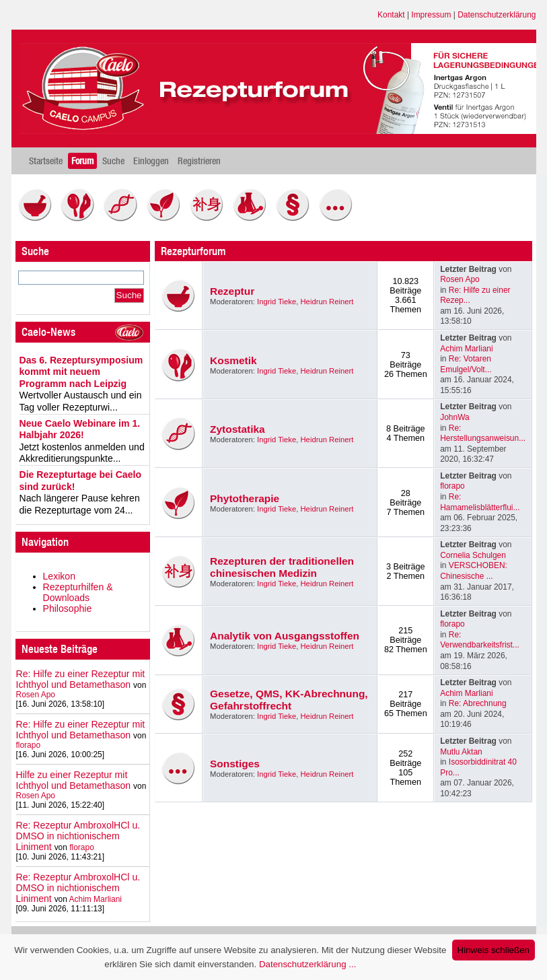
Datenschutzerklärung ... (307, 964)
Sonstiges (235, 764)
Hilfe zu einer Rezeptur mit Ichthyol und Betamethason (74, 780)
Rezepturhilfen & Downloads (78, 592)
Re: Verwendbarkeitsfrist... (480, 640)
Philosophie (68, 608)
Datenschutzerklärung (497, 15)
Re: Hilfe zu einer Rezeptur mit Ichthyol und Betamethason (81, 679)
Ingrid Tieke (277, 302)
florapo (29, 745)
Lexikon (60, 576)
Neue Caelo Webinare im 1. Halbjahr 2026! (80, 429)
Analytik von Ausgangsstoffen (285, 636)
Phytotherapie (245, 498)
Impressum (431, 15)
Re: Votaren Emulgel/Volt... (466, 364)
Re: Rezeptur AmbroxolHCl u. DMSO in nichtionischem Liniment (78, 836)
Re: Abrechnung (478, 703)
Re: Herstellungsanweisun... (483, 433)
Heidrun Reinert (327, 302)
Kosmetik (233, 360)
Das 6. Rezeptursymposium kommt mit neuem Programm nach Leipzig (81, 372)
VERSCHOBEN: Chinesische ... (474, 571)
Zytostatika (238, 429)
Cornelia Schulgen (473, 555)
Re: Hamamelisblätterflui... (480, 502)
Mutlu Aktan (461, 752)
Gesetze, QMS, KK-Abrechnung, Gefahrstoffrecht (289, 700)
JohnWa (454, 417)
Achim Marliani (96, 899)
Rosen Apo (36, 695)
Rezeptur (232, 291)
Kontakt (391, 15)
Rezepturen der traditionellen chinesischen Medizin (282, 567)
